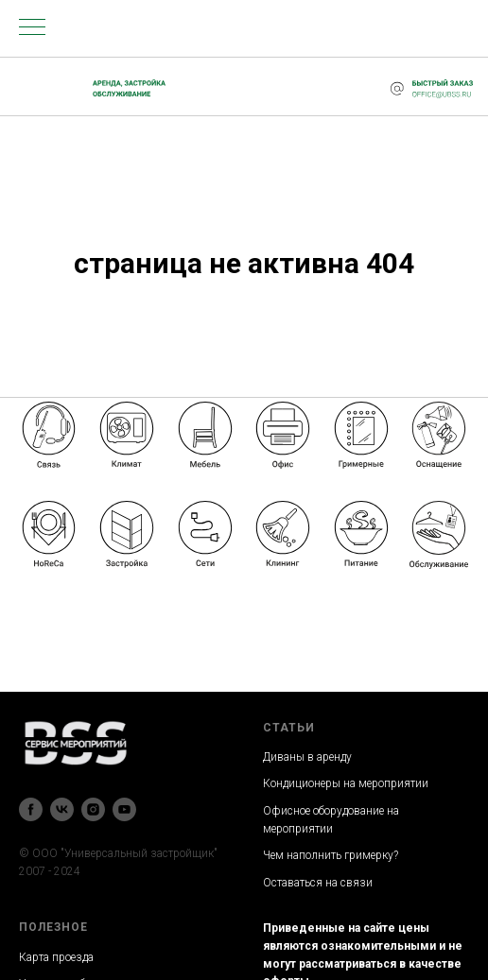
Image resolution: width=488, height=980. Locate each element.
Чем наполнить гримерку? (331, 855)
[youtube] (124, 809)
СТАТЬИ (289, 728)
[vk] (62, 809)
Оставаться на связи (318, 883)
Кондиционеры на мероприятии (346, 783)
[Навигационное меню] (32, 28)
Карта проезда (56, 957)
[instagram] (93, 809)
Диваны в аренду (307, 757)
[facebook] (31, 809)
